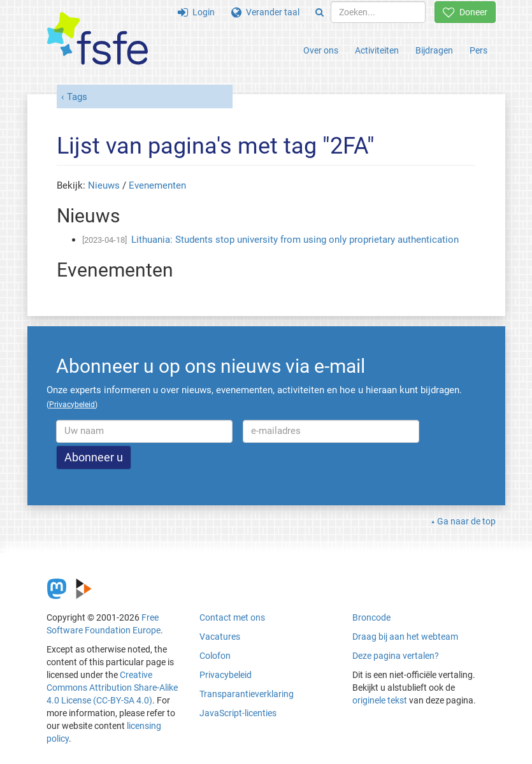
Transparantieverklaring (247, 694)
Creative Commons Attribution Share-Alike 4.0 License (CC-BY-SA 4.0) (112, 688)
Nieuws (104, 185)
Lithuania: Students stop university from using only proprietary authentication (295, 240)
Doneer (465, 12)
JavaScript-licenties (238, 713)
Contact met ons (232, 617)
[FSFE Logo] (97, 39)
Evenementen (157, 185)
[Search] (320, 12)
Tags (77, 97)
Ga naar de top (466, 521)
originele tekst (380, 700)
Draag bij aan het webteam (405, 637)
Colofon (215, 656)
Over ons (321, 50)
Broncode (371, 617)
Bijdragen (434, 50)
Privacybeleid (226, 675)
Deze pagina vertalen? (396, 656)
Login (196, 12)
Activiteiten (377, 50)
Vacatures (220, 637)
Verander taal (265, 12)
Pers (478, 50)
